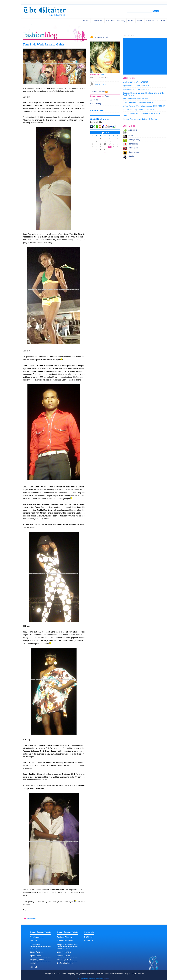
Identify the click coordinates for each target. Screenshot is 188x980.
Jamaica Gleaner (37, 937)
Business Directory (65, 937)
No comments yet (101, 37)
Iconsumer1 (133, 144)
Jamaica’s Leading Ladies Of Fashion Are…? (140, 110)
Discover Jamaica (64, 952)
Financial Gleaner (64, 948)
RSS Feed (88, 937)
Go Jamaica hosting (65, 963)
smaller (98, 84)
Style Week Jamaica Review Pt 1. (136, 89)
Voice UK (34, 967)
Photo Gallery (96, 104)
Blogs (131, 21)
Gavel (131, 136)
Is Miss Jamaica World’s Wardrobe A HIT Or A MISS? (144, 106)
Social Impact (134, 152)
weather (161, 21)
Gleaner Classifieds (65, 941)
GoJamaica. (106, 979)
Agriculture (133, 130)
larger (105, 84)
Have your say (134, 140)
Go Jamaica (35, 945)
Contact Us (89, 941)
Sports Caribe (36, 956)
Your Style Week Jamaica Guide (43, 44)
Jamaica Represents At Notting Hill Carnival (140, 119)
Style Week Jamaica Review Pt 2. (136, 86)
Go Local (34, 948)
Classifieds (97, 21)
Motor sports (134, 148)
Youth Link (34, 963)
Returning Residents (65, 959)
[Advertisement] (145, 56)
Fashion (108, 96)
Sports (131, 156)
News (86, 21)
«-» (105, 153)
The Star (34, 941)
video (140, 21)
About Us (94, 100)
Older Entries (31, 918)
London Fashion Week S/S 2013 (135, 82)
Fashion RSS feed (98, 92)
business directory (116, 21)
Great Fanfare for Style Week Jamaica (138, 102)
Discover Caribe (63, 956)
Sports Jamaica (36, 952)
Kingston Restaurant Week (68, 945)
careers (150, 21)
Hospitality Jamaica (38, 959)
